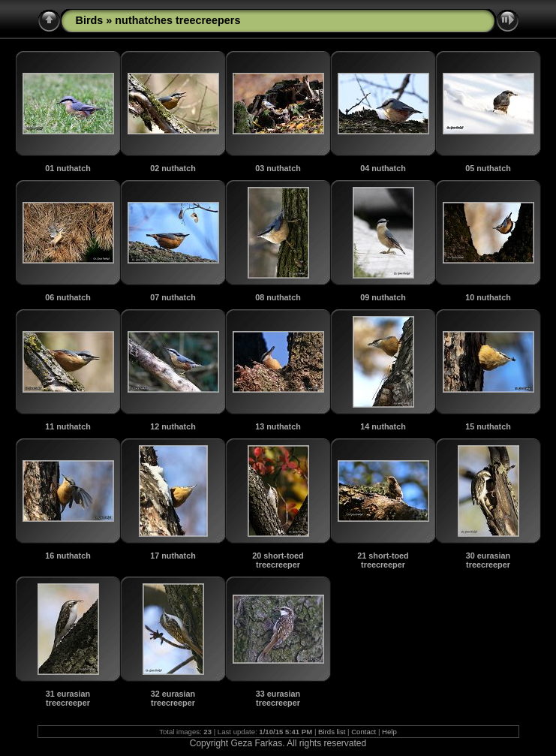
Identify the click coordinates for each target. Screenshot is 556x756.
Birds (90, 20)
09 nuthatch (383, 297)
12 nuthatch (173, 426)
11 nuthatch (68, 426)
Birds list (332, 732)
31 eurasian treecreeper (68, 698)
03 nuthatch (278, 168)
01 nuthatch (68, 168)
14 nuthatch (383, 426)
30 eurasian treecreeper (488, 560)
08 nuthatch (278, 297)
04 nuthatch (383, 168)
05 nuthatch (488, 168)
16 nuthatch (68, 556)
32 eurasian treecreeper (173, 698)
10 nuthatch (488, 297)
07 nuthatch (173, 297)
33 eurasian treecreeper (278, 698)
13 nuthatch (278, 426)
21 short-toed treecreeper (383, 560)
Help (389, 732)
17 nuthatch (173, 556)
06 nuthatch (68, 297)
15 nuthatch (488, 426)
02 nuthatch (173, 168)
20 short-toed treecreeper (278, 560)
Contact (364, 732)
